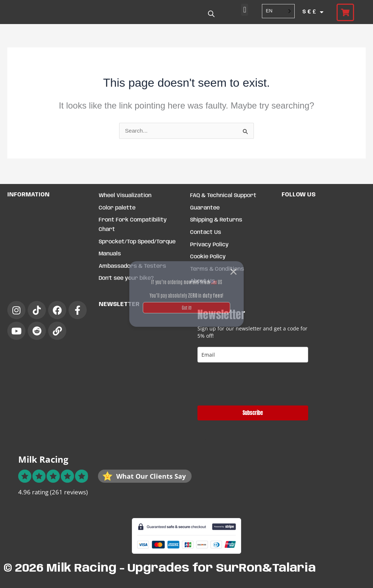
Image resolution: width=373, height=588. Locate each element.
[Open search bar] (211, 14)
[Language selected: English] (278, 11)
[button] (245, 10)
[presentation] (253, 384)
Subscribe (253, 413)
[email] (253, 355)
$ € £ (313, 12)
